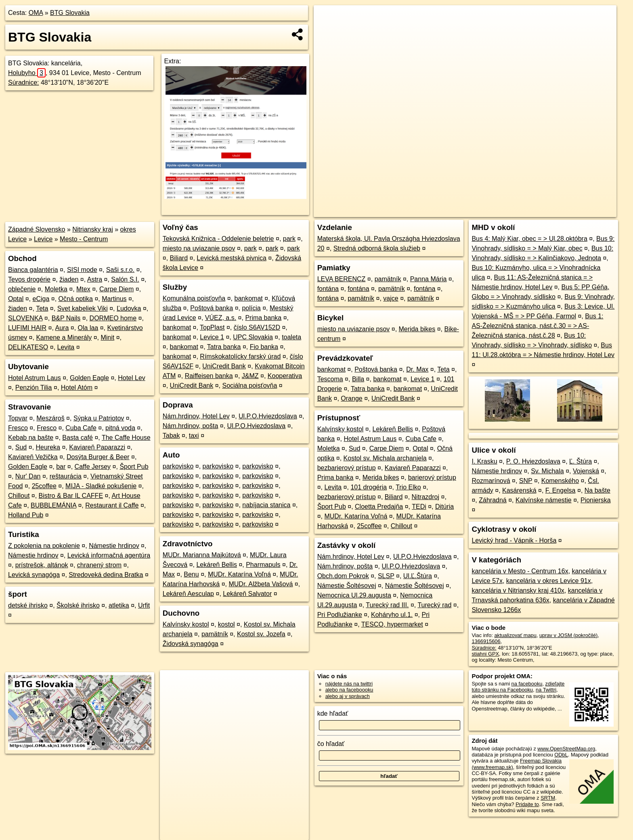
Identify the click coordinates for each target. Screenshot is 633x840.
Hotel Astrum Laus (35, 378)
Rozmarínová (491, 481)
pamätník (215, 634)
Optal (16, 299)
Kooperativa (285, 376)
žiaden (69, 279)
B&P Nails (66, 318)
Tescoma (330, 379)
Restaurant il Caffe (112, 505)
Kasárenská (519, 490)
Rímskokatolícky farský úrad (240, 356)
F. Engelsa (561, 490)
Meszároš (50, 418)
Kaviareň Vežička (33, 457)
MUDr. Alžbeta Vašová (261, 584)
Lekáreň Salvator (247, 594)
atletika (119, 605)
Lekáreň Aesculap (188, 594)
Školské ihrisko (78, 605)
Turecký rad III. (387, 605)
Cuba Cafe (81, 428)
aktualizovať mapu (515, 635)
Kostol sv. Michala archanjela (385, 458)
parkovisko (178, 466)
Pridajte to (527, 804)
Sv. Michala (547, 471)
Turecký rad (434, 605)
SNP (526, 481)
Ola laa (88, 328)
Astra (95, 279)
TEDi (419, 507)
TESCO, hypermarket (392, 624)
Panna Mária (429, 279)
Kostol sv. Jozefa (261, 634)
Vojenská (586, 471)
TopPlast (212, 327)
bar (61, 467)
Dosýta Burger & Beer (98, 457)
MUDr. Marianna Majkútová (202, 555)
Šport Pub (134, 467)
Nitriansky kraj (92, 229)
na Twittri (546, 690)
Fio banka (264, 347)
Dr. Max (417, 369)
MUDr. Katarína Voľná (239, 574)
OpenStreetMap (477, 211)
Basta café (78, 438)
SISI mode (82, 270)
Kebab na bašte (31, 438)
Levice (43, 239)
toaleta (291, 337)
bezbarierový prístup (347, 468)
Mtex (83, 289)
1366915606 (486, 641)
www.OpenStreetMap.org (566, 749)
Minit (107, 337)
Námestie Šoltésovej (347, 586)
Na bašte (597, 490)
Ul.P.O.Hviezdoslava (268, 416)
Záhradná (493, 500)
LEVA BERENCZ (342, 279)
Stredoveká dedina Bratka (106, 575)
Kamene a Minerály (64, 337)
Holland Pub (26, 515)
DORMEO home (113, 318)
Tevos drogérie (29, 279)
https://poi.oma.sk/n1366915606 (580, 211)
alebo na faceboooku (349, 690)
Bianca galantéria (33, 270)
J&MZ (250, 376)
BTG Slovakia (70, 13)
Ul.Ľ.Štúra (418, 576)
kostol (226, 624)
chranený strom (99, 565)
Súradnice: (24, 83)
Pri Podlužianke (340, 615)
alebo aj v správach (348, 696)
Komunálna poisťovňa (194, 298)
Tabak (171, 436)
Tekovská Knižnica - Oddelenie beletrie (218, 239)
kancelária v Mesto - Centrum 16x (520, 571)
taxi (194, 436)
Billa (358, 379)
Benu (191, 574)
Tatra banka (224, 347)
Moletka (56, 289)
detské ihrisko (28, 605)
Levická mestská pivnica (232, 258)
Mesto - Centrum (84, 239)
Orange (351, 398)
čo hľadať (331, 744)
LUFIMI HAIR (27, 328)
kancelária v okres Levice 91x (549, 581)
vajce (391, 298)
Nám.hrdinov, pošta (191, 426)
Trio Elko (408, 487)
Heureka (48, 447)
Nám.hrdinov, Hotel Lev (196, 416)
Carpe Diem (116, 289)
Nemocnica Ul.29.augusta (354, 595)
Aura (62, 328)
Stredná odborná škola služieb (377, 248)
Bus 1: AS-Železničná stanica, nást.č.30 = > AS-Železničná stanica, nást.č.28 (537, 326)
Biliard (179, 258)
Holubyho (27, 73)
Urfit (144, 605)
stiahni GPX (485, 654)
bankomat (249, 298)
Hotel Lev (132, 378)
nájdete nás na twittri (349, 684)
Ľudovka (129, 308)
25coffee (44, 486)
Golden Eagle (89, 378)
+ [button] (328, 19)
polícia (251, 308)
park (289, 239)
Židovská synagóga (191, 644)
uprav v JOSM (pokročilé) (568, 635)
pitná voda (120, 428)
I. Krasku (484, 461)
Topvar (18, 418)
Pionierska (596, 500)
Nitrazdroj (425, 497)
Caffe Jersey (93, 467)
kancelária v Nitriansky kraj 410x (518, 590)
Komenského (560, 481)
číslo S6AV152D (257, 327)
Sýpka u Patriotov (99, 418)
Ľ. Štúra (581, 461)
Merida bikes (417, 329)
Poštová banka (212, 308)
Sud (21, 447)
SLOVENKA (25, 318)
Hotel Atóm (77, 388)
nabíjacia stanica (266, 505)
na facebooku (527, 684)
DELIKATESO (28, 347)
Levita (66, 347)
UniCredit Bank (224, 366)
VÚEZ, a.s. (221, 318)
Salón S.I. (125, 279)
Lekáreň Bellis (217, 565)
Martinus (114, 299)
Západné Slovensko (37, 229)
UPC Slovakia (253, 337)
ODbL (561, 755)
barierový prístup (432, 477)
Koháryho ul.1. (392, 615)
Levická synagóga (34, 575)
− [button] (328, 31)
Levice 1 (212, 337)
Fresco (18, 428)
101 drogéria (369, 487)
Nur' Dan (28, 476)
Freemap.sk (519, 211)
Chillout (19, 496)
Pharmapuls (263, 565)
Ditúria (444, 507)
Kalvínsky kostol (186, 624)
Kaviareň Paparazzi (97, 447)
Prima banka (263, 318)
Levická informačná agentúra (109, 555)
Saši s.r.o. (120, 270)
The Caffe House (126, 438)
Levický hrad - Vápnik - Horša (514, 540)
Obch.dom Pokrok (343, 576)
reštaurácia (66, 476)
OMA (36, 13)
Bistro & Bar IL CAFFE (71, 496)
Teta (42, 308)
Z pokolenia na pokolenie (44, 546)
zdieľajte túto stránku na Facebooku (518, 687)
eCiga (41, 299)
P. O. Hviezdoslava (533, 461)
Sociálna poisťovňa (249, 386)
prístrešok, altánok (42, 565)
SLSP (386, 576)
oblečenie (22, 289)
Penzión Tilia (34, 388)
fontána (328, 289)
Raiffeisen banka (209, 376)
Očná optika (76, 299)
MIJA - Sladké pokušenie (101, 486)
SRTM (548, 798)
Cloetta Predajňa (379, 507)
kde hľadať (333, 714)
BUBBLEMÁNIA (53, 505)
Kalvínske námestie (544, 500)
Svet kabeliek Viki (83, 308)
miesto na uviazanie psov (199, 248)
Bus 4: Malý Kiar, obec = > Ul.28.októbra (529, 239)
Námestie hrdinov (114, 546)
